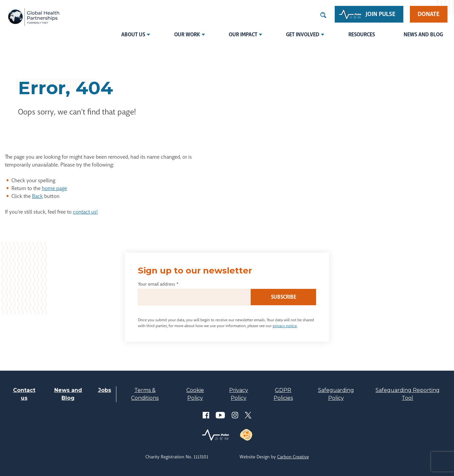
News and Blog (423, 35)
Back (37, 196)
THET (34, 17)
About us (133, 35)
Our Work (187, 35)
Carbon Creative (293, 457)
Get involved (303, 35)
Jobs (105, 390)
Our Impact (243, 35)
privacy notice (285, 326)
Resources (362, 35)
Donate (429, 14)
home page (54, 188)
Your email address (158, 284)
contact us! (85, 212)
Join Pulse (381, 14)
